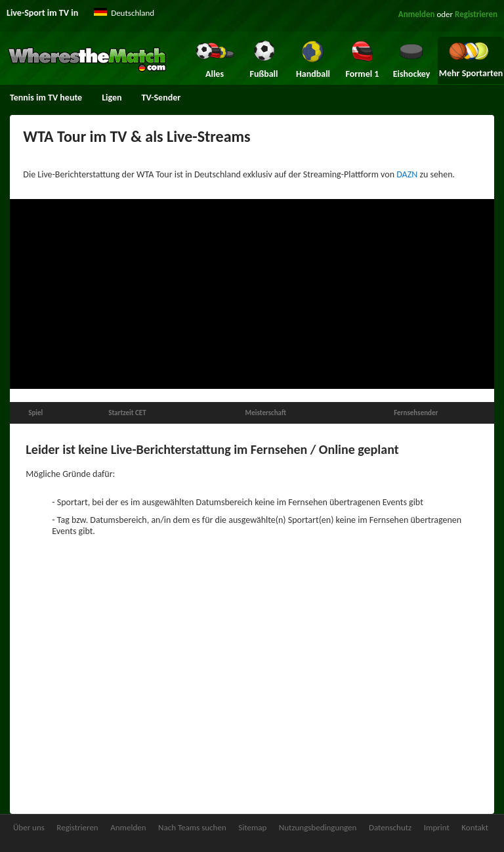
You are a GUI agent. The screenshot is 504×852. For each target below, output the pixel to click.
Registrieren (476, 14)
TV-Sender (161, 98)
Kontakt (475, 827)
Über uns (29, 827)
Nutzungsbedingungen (318, 827)
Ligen (112, 98)
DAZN (407, 174)
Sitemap (252, 827)
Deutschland (133, 13)
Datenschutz (390, 827)
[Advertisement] (252, 294)
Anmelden (417, 14)
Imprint (437, 827)
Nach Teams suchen (192, 827)
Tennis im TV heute (46, 98)
